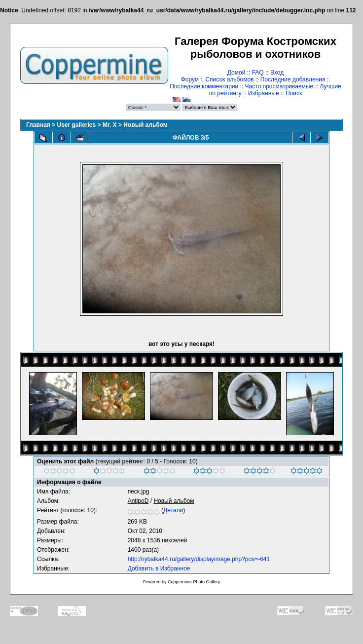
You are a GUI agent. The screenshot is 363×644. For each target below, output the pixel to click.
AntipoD (138, 501)
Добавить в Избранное (159, 568)
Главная (38, 125)
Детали (173, 510)
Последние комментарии (204, 86)
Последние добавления (293, 79)
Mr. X (110, 125)
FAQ (258, 73)
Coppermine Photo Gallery (194, 582)
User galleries (77, 125)
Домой (236, 73)
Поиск (294, 93)
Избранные (264, 93)
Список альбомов (229, 79)
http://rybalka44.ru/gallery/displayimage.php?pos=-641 (199, 559)
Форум (190, 79)
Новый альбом (145, 125)
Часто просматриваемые (279, 86)
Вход (277, 73)
